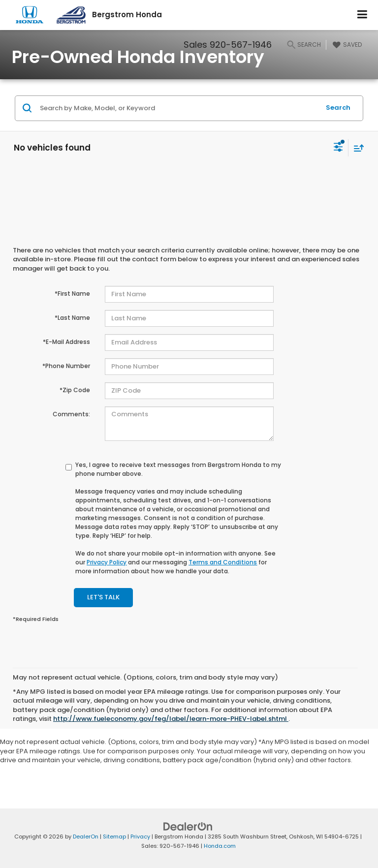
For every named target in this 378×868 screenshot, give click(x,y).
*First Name (72, 294)
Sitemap (114, 837)
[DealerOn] (188, 826)
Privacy (140, 837)
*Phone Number (66, 366)
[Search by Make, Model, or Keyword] (178, 108)
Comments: (71, 414)
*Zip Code (75, 390)
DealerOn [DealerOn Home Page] (86, 837)
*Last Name (72, 318)
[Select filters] (338, 148)
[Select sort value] (356, 148)
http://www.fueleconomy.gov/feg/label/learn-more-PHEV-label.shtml (171, 719)
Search (338, 108)
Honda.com (220, 846)
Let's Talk (103, 597)
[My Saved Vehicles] (346, 45)
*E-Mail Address (66, 342)
